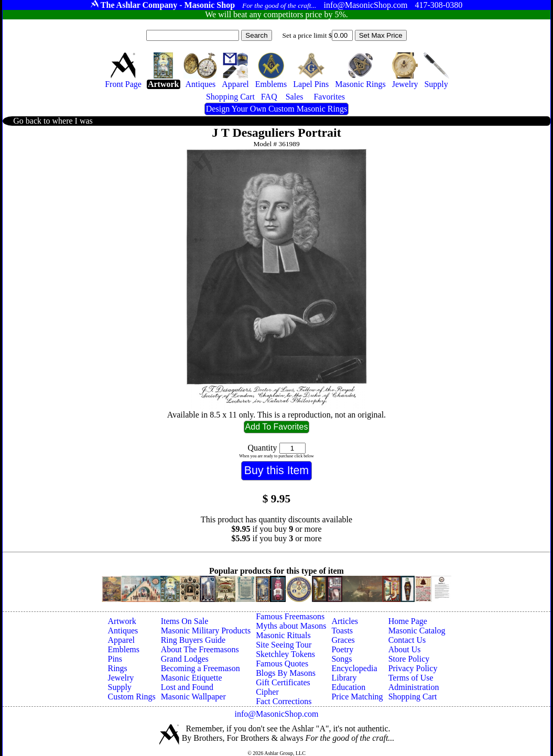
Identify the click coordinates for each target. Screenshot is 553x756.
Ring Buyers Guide (193, 640)
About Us (405, 649)
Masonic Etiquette (192, 678)
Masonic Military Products (206, 631)
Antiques (123, 631)
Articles (345, 621)
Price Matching (357, 697)
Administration (414, 687)
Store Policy (409, 659)
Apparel (122, 640)
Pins (115, 659)
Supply (120, 687)
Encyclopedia (354, 668)
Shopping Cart (413, 697)
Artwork (122, 621)
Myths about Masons (291, 626)
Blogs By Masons (286, 673)
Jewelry (121, 678)
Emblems (124, 649)
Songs (341, 659)
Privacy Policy (413, 668)
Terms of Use (411, 678)
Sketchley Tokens (285, 654)
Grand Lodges (185, 659)
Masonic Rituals (283, 635)
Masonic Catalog (417, 631)
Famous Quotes (282, 664)
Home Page (408, 621)
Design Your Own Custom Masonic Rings (276, 109)
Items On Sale (185, 621)
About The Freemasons (200, 649)
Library (344, 678)
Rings (118, 668)
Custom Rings (132, 697)
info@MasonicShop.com (276, 714)
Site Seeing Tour (284, 645)
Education (348, 687)
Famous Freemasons (290, 616)
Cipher (267, 692)
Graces (343, 640)
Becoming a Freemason (200, 668)
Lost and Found (187, 687)
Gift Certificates (283, 682)
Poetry (342, 649)
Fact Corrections (284, 701)
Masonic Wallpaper (193, 697)
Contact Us (407, 640)
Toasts (342, 631)
